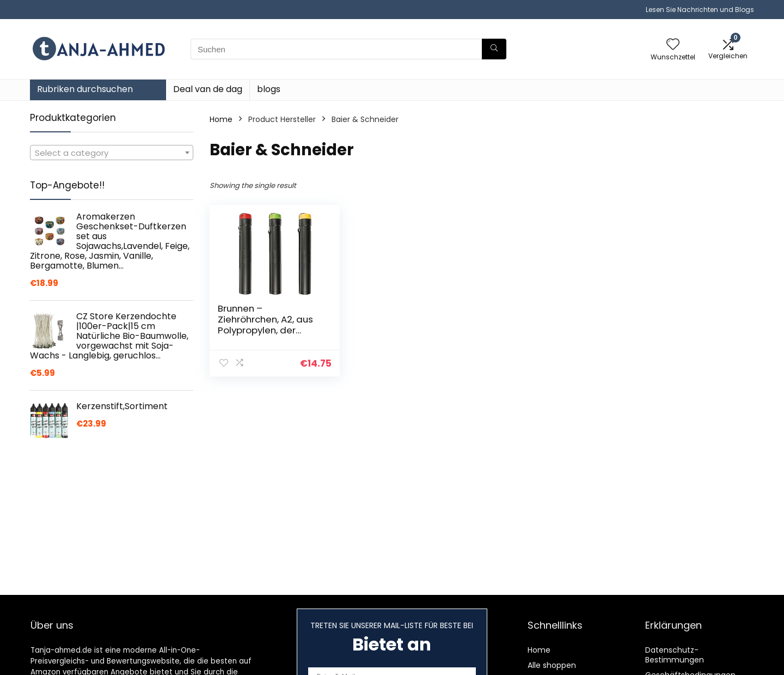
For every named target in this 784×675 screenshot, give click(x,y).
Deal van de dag (208, 89)
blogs (269, 89)
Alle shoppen (552, 665)
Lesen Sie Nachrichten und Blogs (700, 10)
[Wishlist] (673, 45)
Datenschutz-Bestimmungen (675, 655)
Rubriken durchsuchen (85, 89)
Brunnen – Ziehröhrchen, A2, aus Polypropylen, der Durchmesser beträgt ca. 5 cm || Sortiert (267, 330)
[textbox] (112, 153)
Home (221, 119)
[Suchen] (494, 49)
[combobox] (112, 153)
